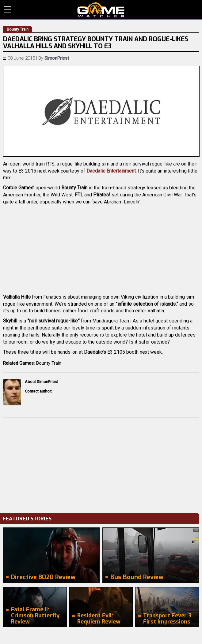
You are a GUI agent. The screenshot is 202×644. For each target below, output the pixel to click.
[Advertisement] (101, 464)
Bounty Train (49, 363)
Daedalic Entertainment (111, 171)
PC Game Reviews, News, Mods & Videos (101, 10)
